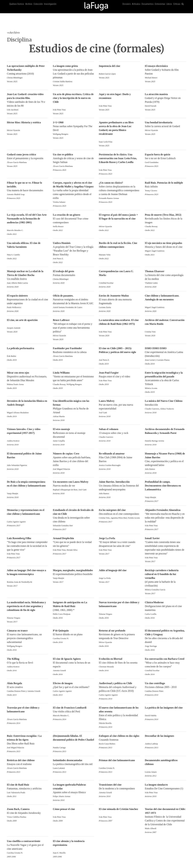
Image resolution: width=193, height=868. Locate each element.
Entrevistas (160, 4)
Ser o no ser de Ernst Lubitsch (166, 159)
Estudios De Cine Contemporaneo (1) (166, 789)
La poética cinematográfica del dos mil (74, 764)
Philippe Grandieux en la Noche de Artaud (74, 409)
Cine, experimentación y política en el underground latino (166, 462)
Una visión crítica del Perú (74, 712)
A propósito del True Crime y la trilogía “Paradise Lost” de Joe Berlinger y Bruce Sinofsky (74, 251)
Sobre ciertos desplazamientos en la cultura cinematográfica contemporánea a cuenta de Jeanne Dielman (120, 191)
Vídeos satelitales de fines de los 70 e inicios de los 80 (28, 102)
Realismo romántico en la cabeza (74, 352)
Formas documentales (74, 275)
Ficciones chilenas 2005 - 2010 (166, 687)
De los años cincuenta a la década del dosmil (166, 639)
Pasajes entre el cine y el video (120, 377)
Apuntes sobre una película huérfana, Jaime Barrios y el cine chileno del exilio (74, 462)
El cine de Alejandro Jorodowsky (28, 813)
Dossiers (127, 4)
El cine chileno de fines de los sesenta (120, 663)
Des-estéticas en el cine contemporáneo (120, 514)
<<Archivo (13, 33)
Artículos (136, 4)
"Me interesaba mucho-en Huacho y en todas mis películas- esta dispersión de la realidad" (166, 518)
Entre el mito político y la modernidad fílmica (120, 716)
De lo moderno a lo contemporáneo (120, 789)
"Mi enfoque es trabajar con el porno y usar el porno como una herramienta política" (74, 328)
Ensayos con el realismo (28, 764)
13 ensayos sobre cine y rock (120, 433)
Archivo (29, 4)
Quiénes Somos (17, 4)
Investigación (50, 4)
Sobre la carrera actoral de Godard (166, 127)
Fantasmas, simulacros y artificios (28, 789)
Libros (169, 4)
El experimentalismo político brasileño (74, 574)
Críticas (177, 4)
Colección (38, 4)
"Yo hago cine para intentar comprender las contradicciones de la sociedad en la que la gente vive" (28, 546)
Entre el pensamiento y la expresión (28, 159)
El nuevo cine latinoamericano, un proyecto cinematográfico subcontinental (28, 639)
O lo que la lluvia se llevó (28, 663)
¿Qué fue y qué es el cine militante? (74, 687)
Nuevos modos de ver (74, 486)
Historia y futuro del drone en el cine (166, 247)
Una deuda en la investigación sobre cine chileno (74, 518)
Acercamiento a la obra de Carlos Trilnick (166, 381)
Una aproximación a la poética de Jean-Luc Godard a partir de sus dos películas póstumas (74, 74)
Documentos (148, 4)
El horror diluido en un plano (74, 635)
